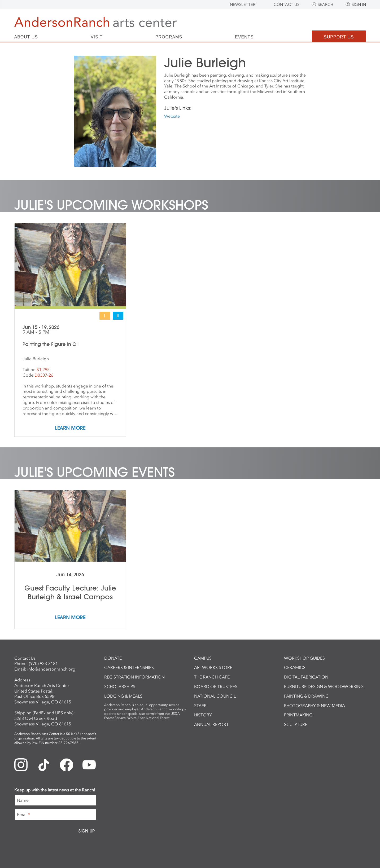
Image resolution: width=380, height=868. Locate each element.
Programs (169, 37)
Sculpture (296, 724)
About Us (26, 37)
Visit (97, 37)
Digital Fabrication (306, 677)
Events (244, 37)
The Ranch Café (212, 677)
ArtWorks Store (213, 667)
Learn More (70, 428)
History (203, 715)
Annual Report (211, 724)
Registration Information (134, 677)
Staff (200, 706)
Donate (113, 658)
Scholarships (120, 686)
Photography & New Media (315, 706)
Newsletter (243, 5)
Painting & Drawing (306, 696)
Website (172, 116)
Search (326, 5)
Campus (203, 658)
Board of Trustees (216, 686)
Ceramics (295, 667)
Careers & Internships (129, 667)
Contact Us (287, 5)
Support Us (339, 37)
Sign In (359, 5)
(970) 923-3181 (43, 663)
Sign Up (87, 831)
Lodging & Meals (123, 696)
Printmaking (298, 715)
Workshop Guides (304, 658)
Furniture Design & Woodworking (324, 686)
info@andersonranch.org (51, 669)
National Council (215, 696)
